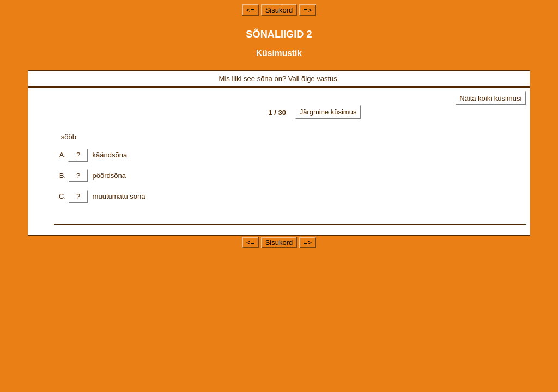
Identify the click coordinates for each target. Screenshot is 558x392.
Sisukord (279, 10)
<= (250, 10)
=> (308, 10)
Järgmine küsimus (328, 112)
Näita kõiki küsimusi (490, 98)
